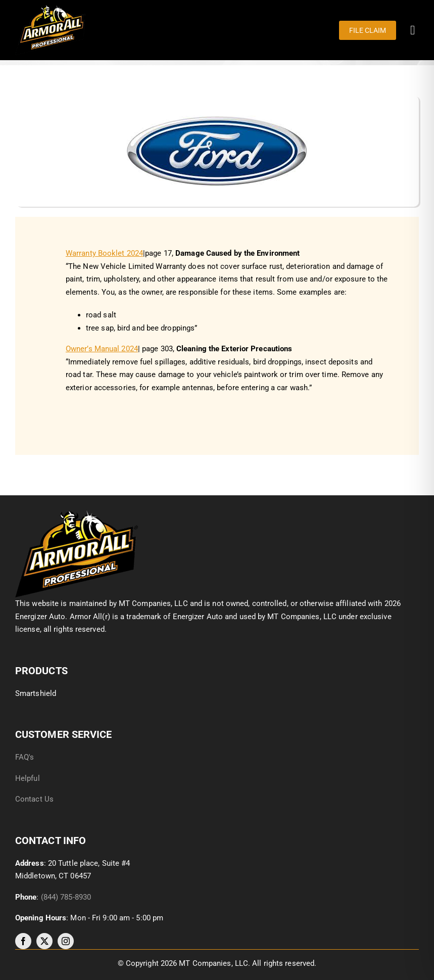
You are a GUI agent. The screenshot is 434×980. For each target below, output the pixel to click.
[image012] (77, 514)
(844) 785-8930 (66, 897)
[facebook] (23, 941)
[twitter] (44, 941)
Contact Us (34, 799)
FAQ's (25, 757)
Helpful (29, 778)
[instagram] (66, 941)
